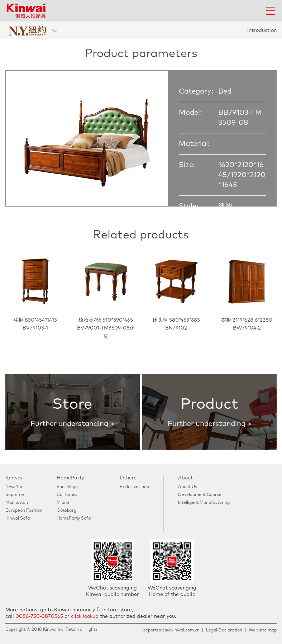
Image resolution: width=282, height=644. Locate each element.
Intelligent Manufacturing (204, 503)
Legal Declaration (224, 630)
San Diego (67, 487)
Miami (63, 503)
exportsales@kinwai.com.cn (171, 630)
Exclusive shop (134, 487)
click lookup (85, 616)
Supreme (15, 495)
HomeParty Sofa (74, 518)
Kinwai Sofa (18, 518)
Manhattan (17, 503)
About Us (188, 487)
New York (15, 487)
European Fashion (24, 511)
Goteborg (66, 511)
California (67, 495)
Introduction (262, 30)
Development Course (200, 495)
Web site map (263, 630)
